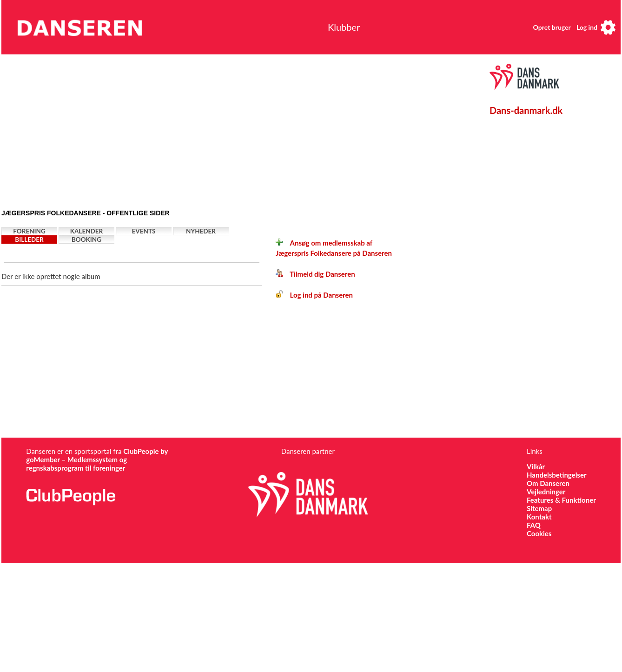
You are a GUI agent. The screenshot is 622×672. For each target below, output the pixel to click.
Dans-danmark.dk (526, 110)
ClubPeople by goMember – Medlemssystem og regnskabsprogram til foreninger (97, 459)
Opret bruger (552, 27)
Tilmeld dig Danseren (315, 274)
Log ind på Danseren (314, 295)
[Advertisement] (146, 129)
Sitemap (539, 508)
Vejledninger (546, 492)
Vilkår (536, 466)
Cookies (539, 533)
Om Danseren (548, 483)
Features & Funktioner (561, 500)
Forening (29, 231)
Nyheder (201, 231)
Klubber (344, 27)
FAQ (534, 525)
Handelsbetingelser (557, 475)
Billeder (29, 240)
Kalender (87, 231)
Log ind (587, 27)
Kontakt (539, 517)
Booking (86, 240)
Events (144, 231)
